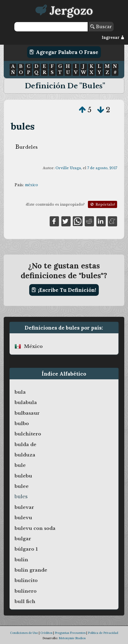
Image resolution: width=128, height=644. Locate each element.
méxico (31, 185)
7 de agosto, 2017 (102, 168)
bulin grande (31, 570)
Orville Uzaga (68, 168)
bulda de (25, 444)
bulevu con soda (35, 528)
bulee (22, 486)
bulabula (26, 402)
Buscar (101, 27)
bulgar (23, 539)
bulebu (23, 476)
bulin (21, 560)
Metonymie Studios (72, 638)
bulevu (23, 518)
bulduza (25, 455)
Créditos (46, 633)
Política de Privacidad (103, 633)
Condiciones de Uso (24, 633)
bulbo (22, 423)
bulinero (26, 591)
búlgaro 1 (26, 549)
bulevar (24, 507)
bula (20, 392)
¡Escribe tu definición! (64, 290)
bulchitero (28, 434)
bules (23, 126)
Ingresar (113, 38)
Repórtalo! (102, 204)
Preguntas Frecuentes (70, 633)
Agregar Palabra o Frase (64, 52)
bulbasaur (27, 413)
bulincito (26, 580)
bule (20, 465)
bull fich (25, 601)
